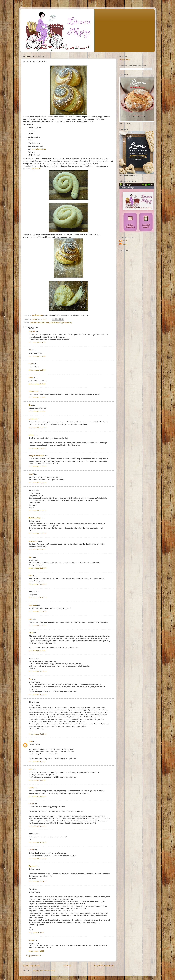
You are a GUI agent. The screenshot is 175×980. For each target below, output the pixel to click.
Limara (31, 435)
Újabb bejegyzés (32, 966)
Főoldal (67, 966)
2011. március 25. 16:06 (37, 734)
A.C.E (31, 633)
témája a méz (37, 315)
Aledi (31, 474)
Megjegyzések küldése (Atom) (44, 971)
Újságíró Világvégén (36, 456)
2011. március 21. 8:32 (37, 343)
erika (31, 575)
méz (47, 323)
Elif (30, 350)
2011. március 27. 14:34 (37, 858)
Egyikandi (32, 866)
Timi (30, 679)
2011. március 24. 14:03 (37, 671)
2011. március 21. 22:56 (37, 533)
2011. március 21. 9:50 (37, 411)
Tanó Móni (33, 605)
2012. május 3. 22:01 (36, 932)
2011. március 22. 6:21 (37, 550)
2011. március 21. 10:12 (37, 427)
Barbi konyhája (35, 518)
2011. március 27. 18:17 (37, 881)
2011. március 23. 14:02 (37, 612)
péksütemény (67, 323)
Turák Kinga (33, 391)
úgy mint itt (36, 169)
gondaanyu (33, 419)
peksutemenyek (55, 323)
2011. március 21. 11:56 (37, 483)
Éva (30, 405)
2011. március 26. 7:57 (37, 762)
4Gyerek (32, 332)
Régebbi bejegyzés (104, 966)
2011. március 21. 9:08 (37, 356)
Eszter (31, 364)
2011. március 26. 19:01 (37, 796)
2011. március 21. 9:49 (37, 398)
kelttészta (33, 323)
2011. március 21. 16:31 (37, 510)
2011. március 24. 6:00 (37, 651)
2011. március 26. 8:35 (37, 780)
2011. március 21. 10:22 (37, 448)
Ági (30, 557)
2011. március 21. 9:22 (37, 384)
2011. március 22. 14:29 (37, 568)
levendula (41, 323)
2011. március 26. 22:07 (37, 842)
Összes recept (125, 60)
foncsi (31, 378)
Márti (31, 619)
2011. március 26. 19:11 (37, 826)
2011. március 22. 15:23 (37, 584)
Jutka (31, 741)
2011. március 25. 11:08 (37, 695)
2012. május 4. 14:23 (36, 951)
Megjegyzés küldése (34, 956)
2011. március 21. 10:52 (37, 467)
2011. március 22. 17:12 (37, 598)
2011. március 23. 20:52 (37, 625)
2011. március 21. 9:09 (37, 370)
